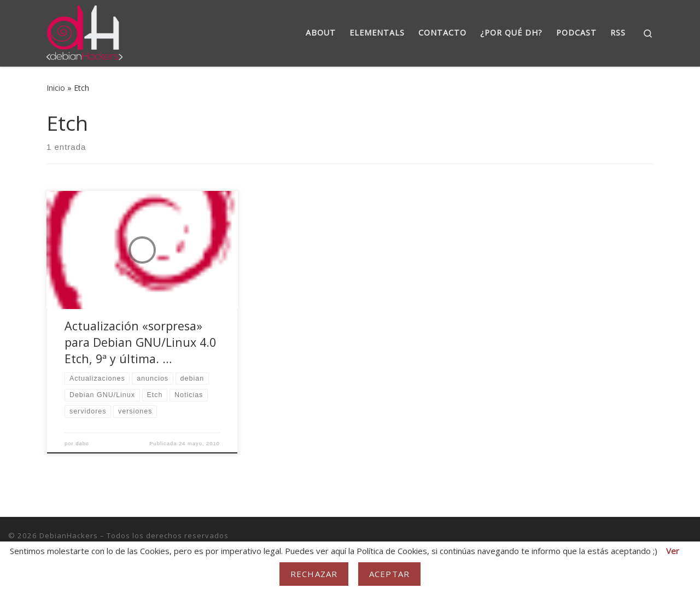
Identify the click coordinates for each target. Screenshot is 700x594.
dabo (82, 444)
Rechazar (314, 574)
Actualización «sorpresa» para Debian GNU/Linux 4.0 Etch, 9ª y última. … (140, 342)
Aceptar (389, 574)
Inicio (56, 88)
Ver (673, 551)
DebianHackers (69, 535)
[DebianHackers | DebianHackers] (84, 31)
